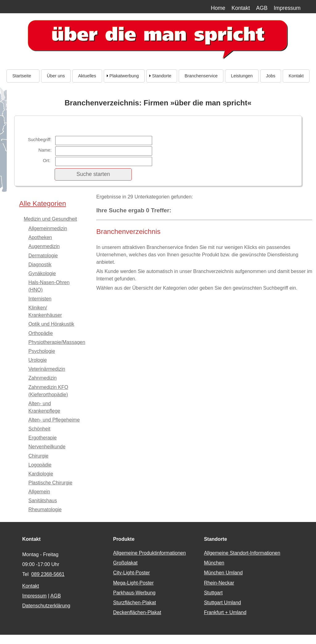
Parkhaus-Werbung (134, 593)
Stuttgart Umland (222, 603)
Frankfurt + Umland (225, 612)
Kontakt (241, 8)
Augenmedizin (44, 246)
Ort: (47, 161)
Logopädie (40, 465)
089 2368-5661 (48, 574)
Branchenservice (201, 76)
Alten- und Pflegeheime (54, 420)
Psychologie (42, 351)
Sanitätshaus (43, 501)
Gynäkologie (42, 273)
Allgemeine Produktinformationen (149, 553)
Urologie (38, 360)
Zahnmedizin (43, 378)
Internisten (40, 299)
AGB (262, 8)
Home (218, 8)
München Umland (223, 573)
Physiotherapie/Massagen (57, 342)
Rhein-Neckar (219, 583)
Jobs (271, 76)
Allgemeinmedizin (48, 228)
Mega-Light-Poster (133, 583)
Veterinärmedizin (47, 369)
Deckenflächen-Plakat (137, 612)
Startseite (23, 76)
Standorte (162, 76)
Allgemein (39, 492)
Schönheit (39, 429)
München (214, 563)
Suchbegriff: (40, 140)
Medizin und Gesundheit (50, 219)
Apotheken (40, 237)
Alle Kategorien (43, 204)
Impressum (287, 8)
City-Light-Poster (131, 573)
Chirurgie (38, 456)
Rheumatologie (45, 509)
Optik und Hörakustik (51, 324)
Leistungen (242, 76)
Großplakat (125, 563)
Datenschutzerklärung (46, 606)
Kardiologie (41, 474)
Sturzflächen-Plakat (134, 603)
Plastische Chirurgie (50, 483)
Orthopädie (41, 333)
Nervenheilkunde (47, 447)
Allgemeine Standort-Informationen (242, 553)
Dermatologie (43, 256)
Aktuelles (87, 76)
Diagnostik (40, 265)
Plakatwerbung (124, 76)
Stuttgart (213, 593)
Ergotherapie (43, 438)
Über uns (56, 76)
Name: (45, 150)
